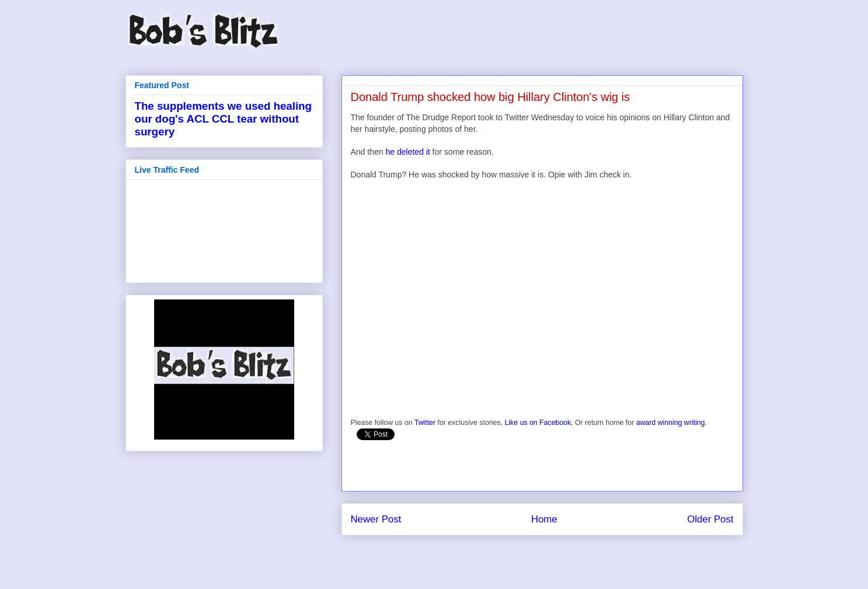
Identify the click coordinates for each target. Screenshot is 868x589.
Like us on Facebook (538, 423)
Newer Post (376, 519)
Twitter (425, 423)
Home (544, 519)
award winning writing (671, 423)
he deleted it (407, 152)
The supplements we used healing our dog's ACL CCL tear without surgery (223, 119)
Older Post (710, 519)
